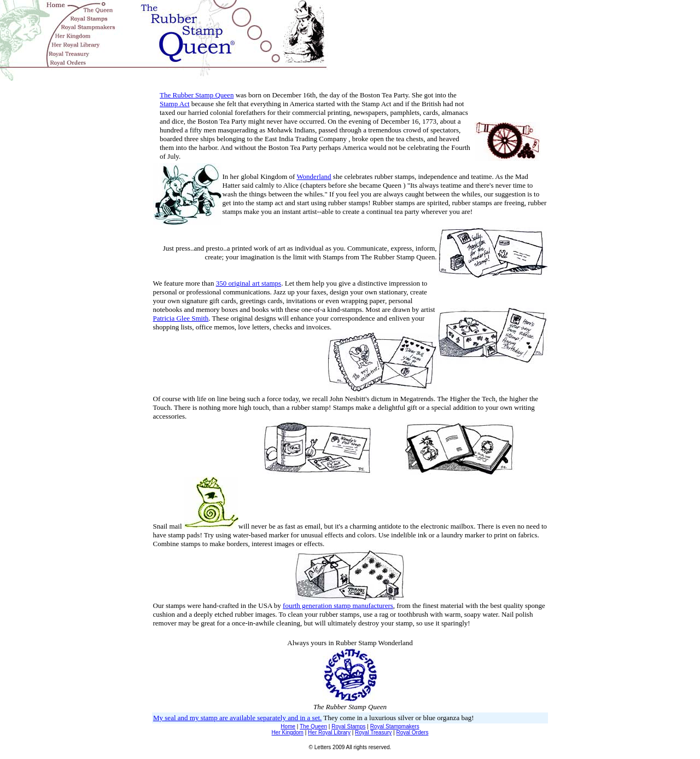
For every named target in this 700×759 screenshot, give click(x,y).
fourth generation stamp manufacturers (338, 606)
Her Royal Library (329, 732)
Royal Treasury (373, 732)
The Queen (313, 726)
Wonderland (314, 176)
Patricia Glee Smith (181, 318)
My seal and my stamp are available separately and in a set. (237, 718)
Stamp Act (175, 104)
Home (288, 726)
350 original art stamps (249, 283)
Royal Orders (412, 732)
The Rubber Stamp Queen (197, 95)
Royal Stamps (348, 726)
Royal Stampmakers (395, 726)
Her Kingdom (288, 732)
